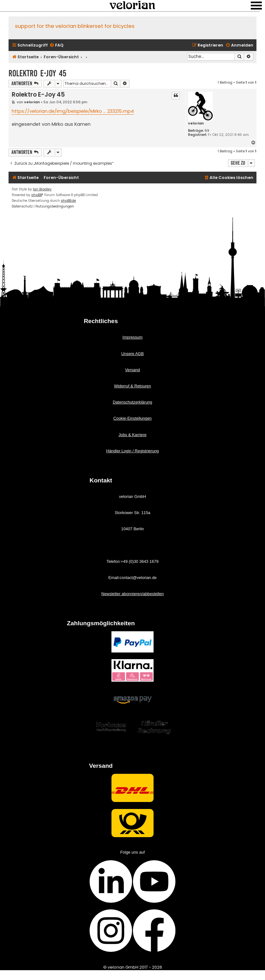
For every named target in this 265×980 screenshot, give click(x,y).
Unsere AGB (132, 354)
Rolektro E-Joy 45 (37, 73)
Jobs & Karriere (132, 435)
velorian (196, 123)
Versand (132, 370)
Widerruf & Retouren (132, 386)
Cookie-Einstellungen (132, 418)
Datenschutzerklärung (132, 402)
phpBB (37, 195)
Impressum (132, 337)
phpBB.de (68, 201)
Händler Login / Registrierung (132, 451)
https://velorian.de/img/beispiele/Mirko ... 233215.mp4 (73, 111)
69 (207, 131)
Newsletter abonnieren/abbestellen (132, 594)
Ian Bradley (42, 189)
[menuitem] (56, 45)
